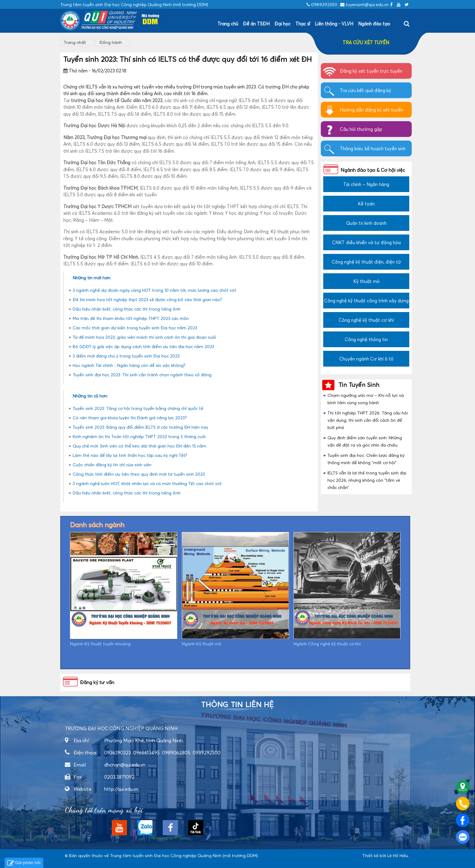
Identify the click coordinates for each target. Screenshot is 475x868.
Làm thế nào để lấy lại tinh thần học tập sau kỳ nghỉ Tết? (130, 455)
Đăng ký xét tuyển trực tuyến (371, 71)
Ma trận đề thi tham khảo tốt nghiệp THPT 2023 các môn (131, 318)
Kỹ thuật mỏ (366, 281)
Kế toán (366, 204)
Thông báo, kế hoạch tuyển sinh (373, 148)
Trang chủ (228, 24)
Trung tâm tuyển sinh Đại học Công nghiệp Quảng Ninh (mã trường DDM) (184, 855)
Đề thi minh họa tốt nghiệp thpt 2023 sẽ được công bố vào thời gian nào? (147, 299)
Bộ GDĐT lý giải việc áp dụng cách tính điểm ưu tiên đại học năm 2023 (143, 346)
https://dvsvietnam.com (89, 862)
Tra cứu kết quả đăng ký (365, 90)
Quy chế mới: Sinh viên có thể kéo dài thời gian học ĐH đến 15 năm (140, 446)
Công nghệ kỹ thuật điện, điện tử (366, 262)
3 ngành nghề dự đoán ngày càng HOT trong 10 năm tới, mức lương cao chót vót (154, 290)
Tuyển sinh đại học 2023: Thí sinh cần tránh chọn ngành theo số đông (142, 375)
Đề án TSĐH (256, 24)
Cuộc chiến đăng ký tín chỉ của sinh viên (112, 465)
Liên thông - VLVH (334, 24)
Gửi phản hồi (24, 863)
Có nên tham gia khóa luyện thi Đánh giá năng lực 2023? (130, 418)
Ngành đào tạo (374, 24)
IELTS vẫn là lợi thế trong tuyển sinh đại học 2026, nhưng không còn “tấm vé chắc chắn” (367, 480)
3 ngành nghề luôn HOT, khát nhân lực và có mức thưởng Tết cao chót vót (147, 483)
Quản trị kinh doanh (366, 223)
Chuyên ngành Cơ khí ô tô (366, 359)
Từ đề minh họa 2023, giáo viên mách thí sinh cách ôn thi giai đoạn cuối (144, 337)
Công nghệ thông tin (366, 339)
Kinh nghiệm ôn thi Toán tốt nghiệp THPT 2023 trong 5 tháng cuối (139, 436)
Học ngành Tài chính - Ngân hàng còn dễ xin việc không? (129, 365)
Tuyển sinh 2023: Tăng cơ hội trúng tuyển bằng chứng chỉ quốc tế (138, 408)
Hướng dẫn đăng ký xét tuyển (372, 110)
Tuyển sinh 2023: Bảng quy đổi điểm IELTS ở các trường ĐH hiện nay (140, 427)
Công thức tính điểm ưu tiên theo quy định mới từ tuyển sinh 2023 (139, 474)
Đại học (282, 24)
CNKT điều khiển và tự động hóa (366, 242)
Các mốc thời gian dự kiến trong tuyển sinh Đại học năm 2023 (135, 328)
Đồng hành (111, 42)
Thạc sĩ (303, 24)
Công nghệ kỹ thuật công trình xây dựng (366, 301)
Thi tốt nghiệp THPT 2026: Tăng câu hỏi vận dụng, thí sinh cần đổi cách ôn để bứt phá (368, 420)
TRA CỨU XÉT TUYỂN (366, 42)
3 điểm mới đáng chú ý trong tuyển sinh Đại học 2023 (126, 356)
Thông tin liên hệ (237, 705)
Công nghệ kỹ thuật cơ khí (366, 320)
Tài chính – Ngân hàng (366, 184)
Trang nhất (75, 42)
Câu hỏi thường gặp (361, 129)
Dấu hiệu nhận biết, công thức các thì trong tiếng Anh (127, 309)
